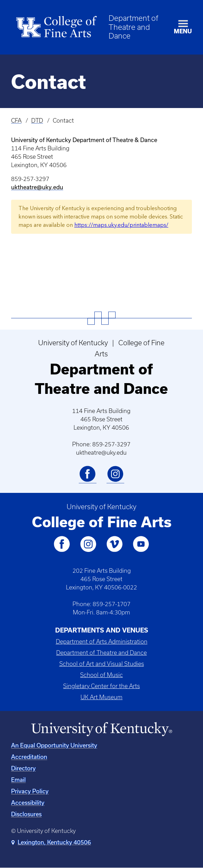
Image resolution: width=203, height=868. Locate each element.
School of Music (101, 675)
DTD (37, 121)
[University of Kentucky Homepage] (101, 729)
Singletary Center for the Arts (101, 686)
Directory (23, 768)
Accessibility (28, 803)
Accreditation (29, 757)
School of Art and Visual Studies (102, 664)
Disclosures (26, 814)
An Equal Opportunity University (54, 745)
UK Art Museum (101, 697)
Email (18, 780)
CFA (16, 121)
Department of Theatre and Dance (133, 27)
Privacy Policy (30, 791)
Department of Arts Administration (102, 642)
